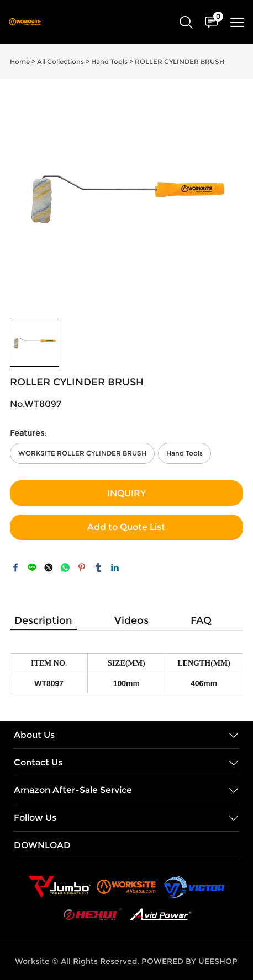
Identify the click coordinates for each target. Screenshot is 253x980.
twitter (49, 567)
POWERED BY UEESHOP (189, 961)
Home (20, 61)
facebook (15, 567)
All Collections (60, 61)
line (32, 567)
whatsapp (65, 567)
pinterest (82, 567)
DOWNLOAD (42, 845)
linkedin (115, 567)
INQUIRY (126, 493)
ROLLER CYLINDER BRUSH (180, 61)
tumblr (98, 567)
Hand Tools (109, 61)
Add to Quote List (126, 527)
